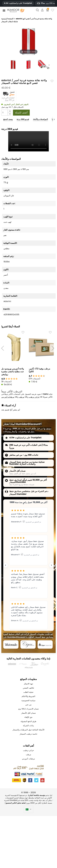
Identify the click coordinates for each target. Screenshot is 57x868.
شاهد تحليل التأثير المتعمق (15, 803)
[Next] (54, 119)
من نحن (28, 705)
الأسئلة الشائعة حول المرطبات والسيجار (28, 730)
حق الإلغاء (28, 717)
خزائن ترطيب (34, 397)
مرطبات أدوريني (8, 397)
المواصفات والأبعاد (40, 119)
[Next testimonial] (51, 565)
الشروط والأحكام (29, 696)
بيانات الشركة (28, 726)
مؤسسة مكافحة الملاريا (37, 795)
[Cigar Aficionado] (11, 644)
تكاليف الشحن (28, 688)
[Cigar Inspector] (45, 644)
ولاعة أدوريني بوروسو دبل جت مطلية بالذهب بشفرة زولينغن (13, 372)
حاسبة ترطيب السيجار (28, 734)
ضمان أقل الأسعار (17, 471)
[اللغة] (29, 809)
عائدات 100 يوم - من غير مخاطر (24, 455)
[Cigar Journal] (28, 644)
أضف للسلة (21, 113)
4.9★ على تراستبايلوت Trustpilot (18, 3)
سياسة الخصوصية (28, 701)
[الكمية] (5, 113)
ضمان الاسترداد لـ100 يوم (28, 709)
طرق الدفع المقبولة (28, 722)
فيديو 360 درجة (23, 119)
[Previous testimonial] (6, 565)
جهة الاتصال (28, 684)
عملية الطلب (28, 692)
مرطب (22, 397)
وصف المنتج (8, 119)
